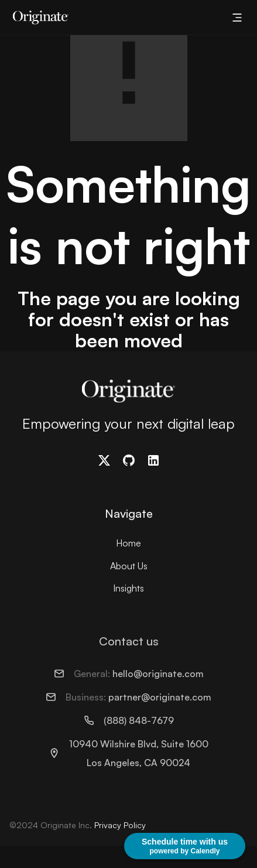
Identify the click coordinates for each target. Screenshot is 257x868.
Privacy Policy (120, 825)
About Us (129, 566)
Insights (128, 588)
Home (128, 543)
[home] (38, 18)
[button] (237, 18)
